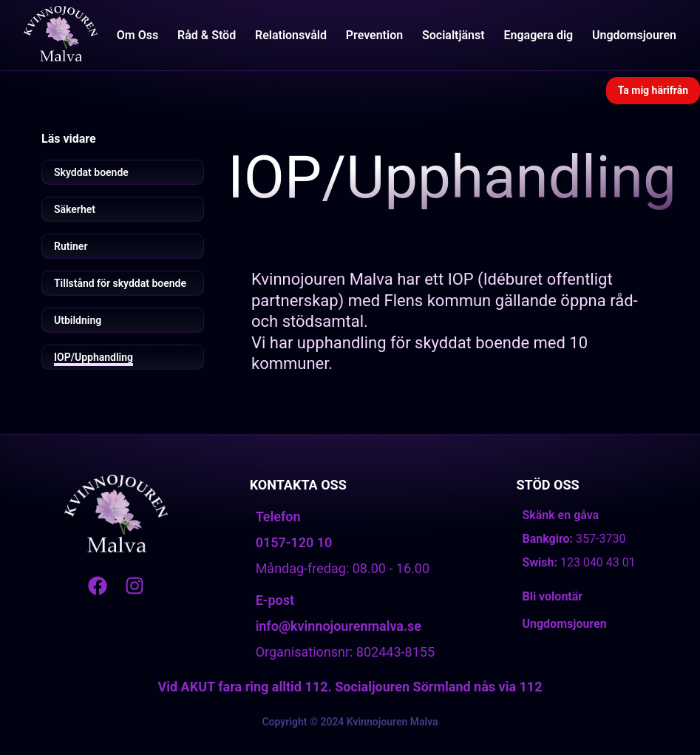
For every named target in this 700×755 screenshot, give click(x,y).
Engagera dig (538, 35)
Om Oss (137, 35)
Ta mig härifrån (653, 90)
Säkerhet (75, 209)
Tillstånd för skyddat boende (120, 283)
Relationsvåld (291, 35)
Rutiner (71, 246)
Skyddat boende (91, 172)
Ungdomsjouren (634, 35)
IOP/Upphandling (94, 357)
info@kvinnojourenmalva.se (339, 626)
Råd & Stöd (207, 35)
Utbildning (78, 320)
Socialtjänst (453, 35)
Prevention (374, 35)
